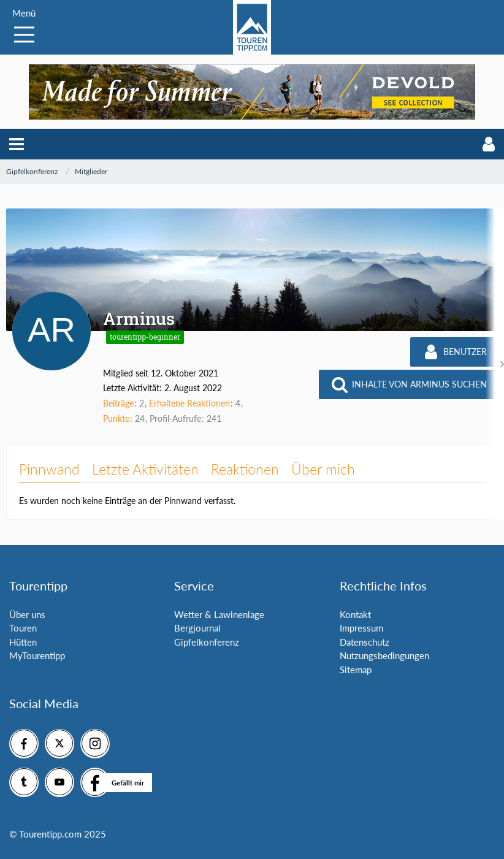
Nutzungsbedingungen (384, 655)
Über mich (323, 469)
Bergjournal (197, 628)
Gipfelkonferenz (207, 642)
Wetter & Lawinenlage (219, 614)
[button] (17, 144)
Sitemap (356, 670)
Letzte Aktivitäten (145, 469)
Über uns (27, 614)
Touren (23, 628)
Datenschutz (365, 642)
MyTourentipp (37, 655)
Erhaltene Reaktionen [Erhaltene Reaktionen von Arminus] (189, 403)
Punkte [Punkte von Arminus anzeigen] (116, 418)
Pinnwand (49, 469)
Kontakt (355, 614)
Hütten (23, 642)
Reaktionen (245, 469)
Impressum (361, 628)
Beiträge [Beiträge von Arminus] (118, 403)
